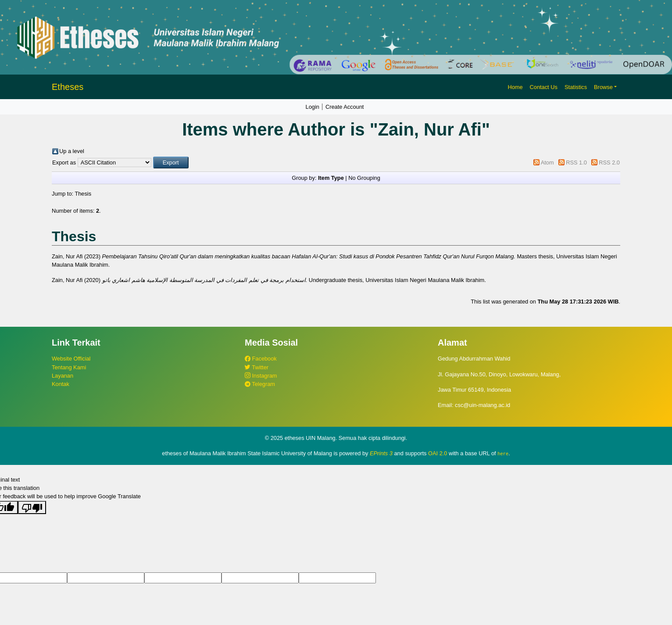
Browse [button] (603, 87)
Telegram (260, 384)
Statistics (576, 87)
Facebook (261, 359)
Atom (547, 162)
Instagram (261, 376)
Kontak (61, 384)
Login (313, 107)
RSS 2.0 (609, 162)
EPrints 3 (381, 453)
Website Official (71, 359)
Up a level (72, 151)
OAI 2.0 (438, 453)
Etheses (68, 87)
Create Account (345, 107)
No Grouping (364, 178)
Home (515, 87)
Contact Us (544, 87)
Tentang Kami (69, 367)
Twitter (257, 367)
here (503, 454)
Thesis (83, 194)
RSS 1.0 (576, 162)
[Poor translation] (32, 507)
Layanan (63, 376)
